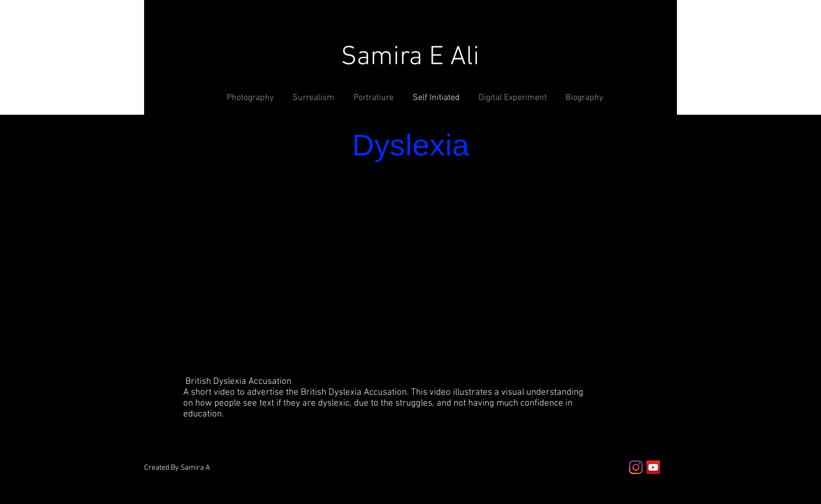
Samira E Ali (410, 57)
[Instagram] (636, 467)
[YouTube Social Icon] (653, 467)
